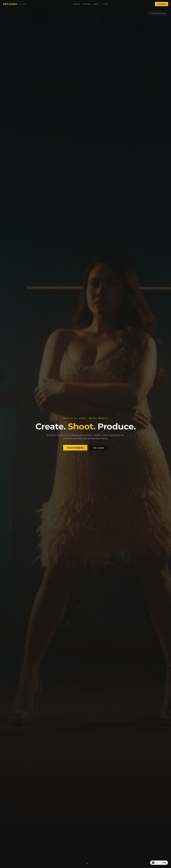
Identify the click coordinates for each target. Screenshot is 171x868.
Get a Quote (99, 448)
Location (105, 4)
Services (76, 4)
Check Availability (75, 448)
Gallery (96, 4)
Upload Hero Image (158, 13)
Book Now (162, 4)
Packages (87, 4)
